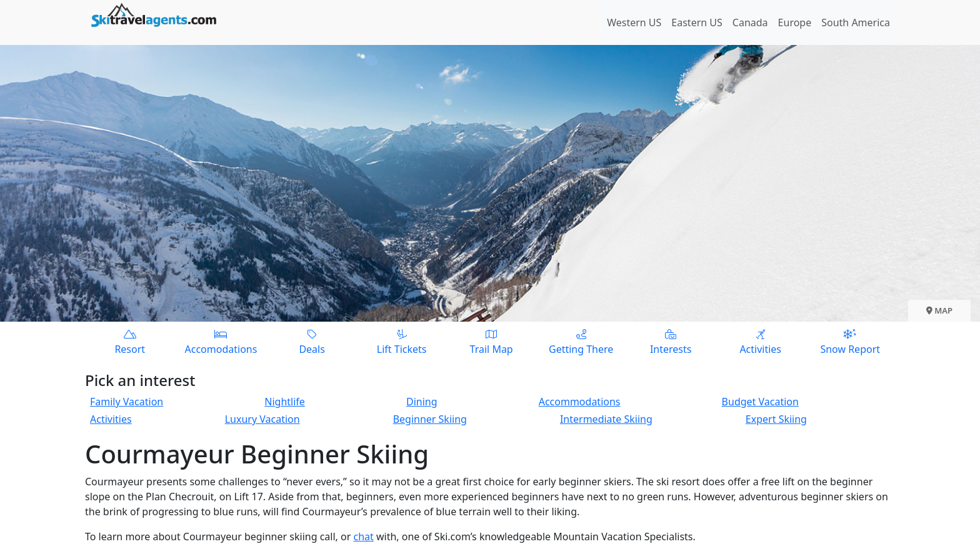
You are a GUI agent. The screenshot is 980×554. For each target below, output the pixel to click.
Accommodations (580, 402)
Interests (671, 341)
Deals (312, 341)
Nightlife (285, 402)
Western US (634, 22)
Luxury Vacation (262, 419)
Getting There (581, 341)
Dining (422, 402)
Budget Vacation (760, 402)
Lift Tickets (402, 341)
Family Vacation (127, 402)
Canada (750, 22)
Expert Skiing (776, 419)
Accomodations (221, 341)
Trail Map (491, 341)
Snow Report (850, 341)
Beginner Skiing (430, 419)
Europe (795, 22)
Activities (761, 341)
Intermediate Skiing (606, 419)
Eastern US (697, 22)
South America (856, 22)
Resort (130, 341)
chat (363, 537)
